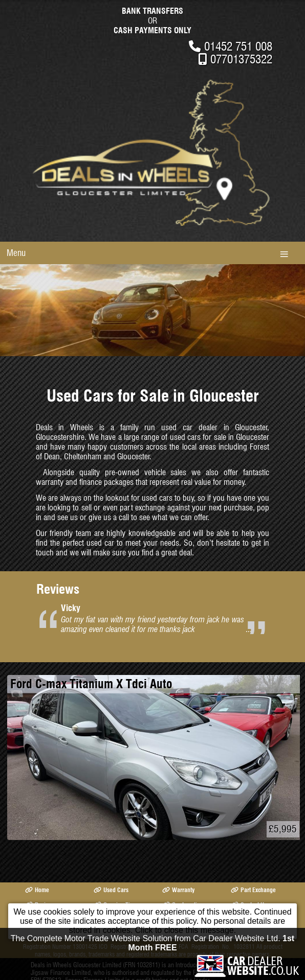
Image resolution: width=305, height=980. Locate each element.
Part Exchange (253, 890)
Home (37, 890)
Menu (16, 253)
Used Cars (111, 890)
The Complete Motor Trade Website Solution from (152, 945)
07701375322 (241, 59)
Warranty (178, 890)
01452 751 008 (238, 46)
